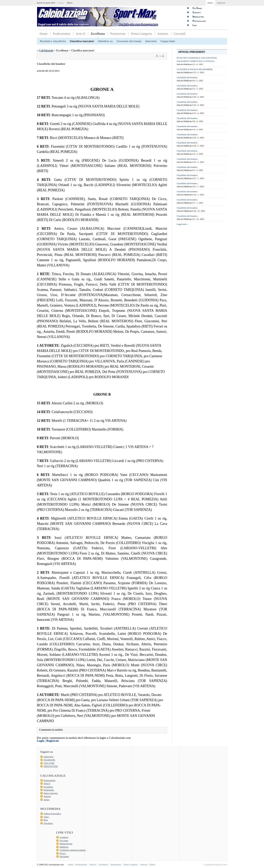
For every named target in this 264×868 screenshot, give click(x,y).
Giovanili (180, 34)
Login (41, 741)
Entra (210, 3)
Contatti (197, 12)
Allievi (47, 800)
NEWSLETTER (51, 766)
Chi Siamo (197, 8)
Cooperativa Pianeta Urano (216, 865)
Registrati (221, 3)
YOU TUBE (49, 763)
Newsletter (198, 17)
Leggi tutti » (182, 224)
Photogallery (199, 21)
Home (43, 34)
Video (46, 817)
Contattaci (64, 837)
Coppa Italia (168, 41)
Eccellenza (98, 34)
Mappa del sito (66, 844)
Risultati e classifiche (53, 41)
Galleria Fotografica (52, 813)
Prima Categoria (142, 34)
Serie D (81, 34)
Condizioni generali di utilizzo (73, 850)
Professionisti (62, 34)
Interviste (151, 41)
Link (195, 25)
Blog (46, 820)
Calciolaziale (46, 51)
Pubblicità (64, 847)
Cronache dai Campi (129, 41)
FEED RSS (49, 757)
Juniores (163, 34)
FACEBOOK (49, 760)
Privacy (63, 853)
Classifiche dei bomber (187, 77)
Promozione (118, 34)
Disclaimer (64, 856)
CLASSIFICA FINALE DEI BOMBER (195, 69)
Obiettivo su (105, 41)
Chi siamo (64, 840)
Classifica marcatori (82, 41)
